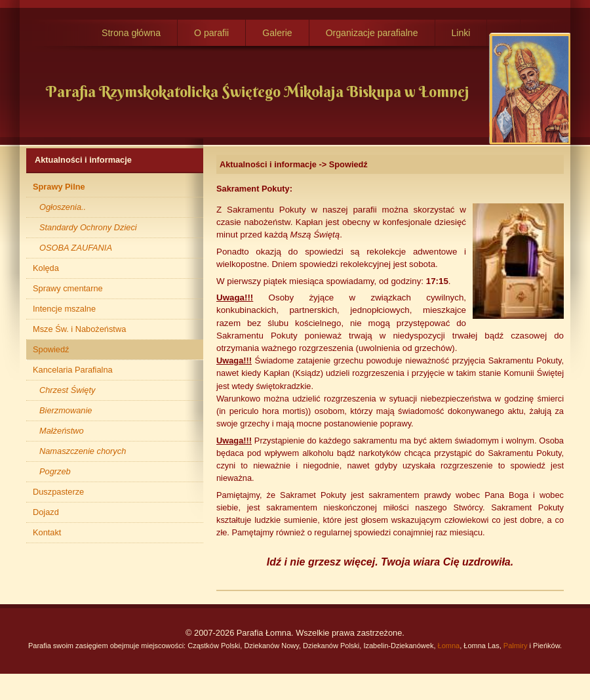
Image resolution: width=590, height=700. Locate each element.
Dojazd (46, 512)
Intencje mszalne (64, 309)
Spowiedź (51, 349)
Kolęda (46, 268)
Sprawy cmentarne (68, 288)
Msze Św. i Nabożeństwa (79, 329)
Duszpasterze (58, 492)
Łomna (449, 646)
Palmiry (516, 646)
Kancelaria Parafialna (73, 370)
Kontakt (47, 532)
